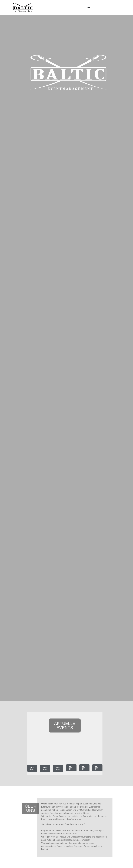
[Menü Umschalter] (89, 7)
